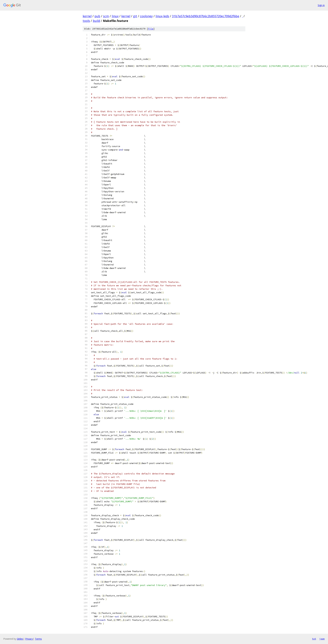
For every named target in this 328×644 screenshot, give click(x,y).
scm (106, 16)
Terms (38, 639)
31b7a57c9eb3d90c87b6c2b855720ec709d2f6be (206, 16)
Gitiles (20, 639)
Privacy (29, 639)
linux (115, 16)
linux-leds (162, 16)
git (135, 16)
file (151, 29)
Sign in (321, 5)
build (96, 21)
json (322, 639)
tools (86, 21)
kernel (87, 16)
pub (97, 16)
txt (314, 639)
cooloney (146, 16)
